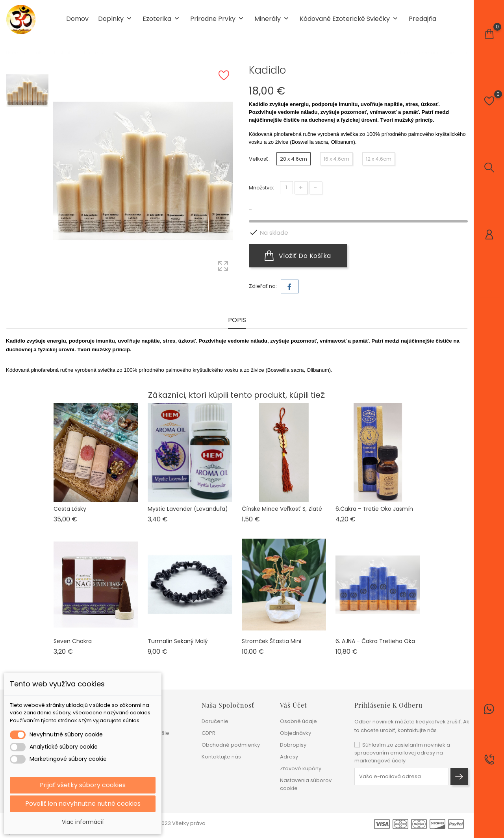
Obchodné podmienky (231, 745)
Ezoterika (162, 19)
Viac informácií (83, 822)
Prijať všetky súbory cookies (83, 785)
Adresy (289, 757)
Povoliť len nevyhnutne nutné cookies (83, 804)
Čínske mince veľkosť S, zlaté (282, 509)
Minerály (272, 19)
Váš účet (294, 705)
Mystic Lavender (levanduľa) (188, 509)
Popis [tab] (237, 320)
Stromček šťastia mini (271, 641)
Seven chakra (73, 641)
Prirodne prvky (218, 19)
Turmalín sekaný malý (178, 641)
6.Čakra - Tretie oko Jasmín (374, 509)
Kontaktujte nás (221, 757)
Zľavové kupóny (301, 768)
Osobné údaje (298, 721)
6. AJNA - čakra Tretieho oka (375, 641)
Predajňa (422, 19)
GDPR (208, 733)
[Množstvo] (286, 188)
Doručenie (215, 721)
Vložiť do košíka (298, 256)
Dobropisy (293, 745)
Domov (77, 19)
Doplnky (116, 19)
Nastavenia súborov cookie (306, 784)
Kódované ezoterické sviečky (349, 19)
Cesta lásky (70, 509)
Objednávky (296, 733)
